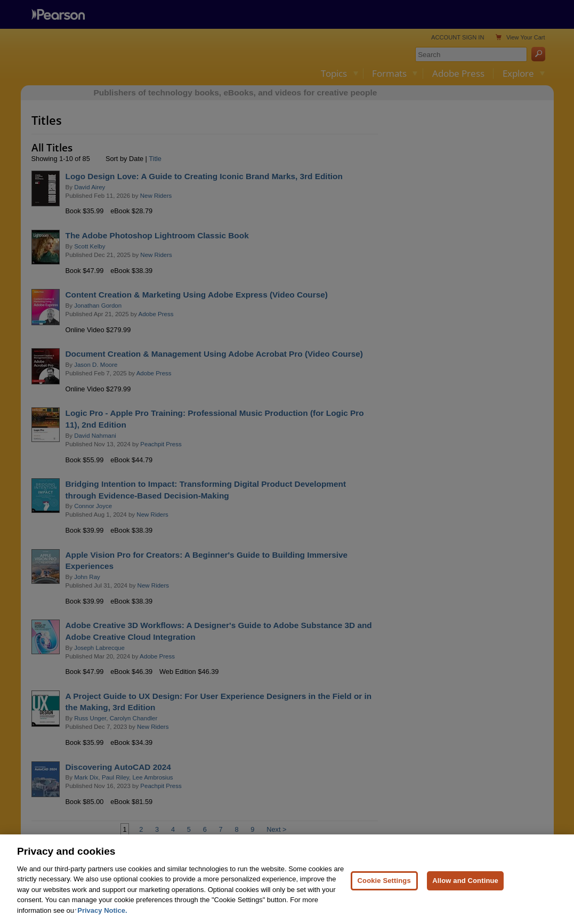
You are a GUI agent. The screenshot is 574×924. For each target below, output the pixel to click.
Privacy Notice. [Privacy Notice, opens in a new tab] (102, 918)
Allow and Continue (465, 888)
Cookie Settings (384, 888)
